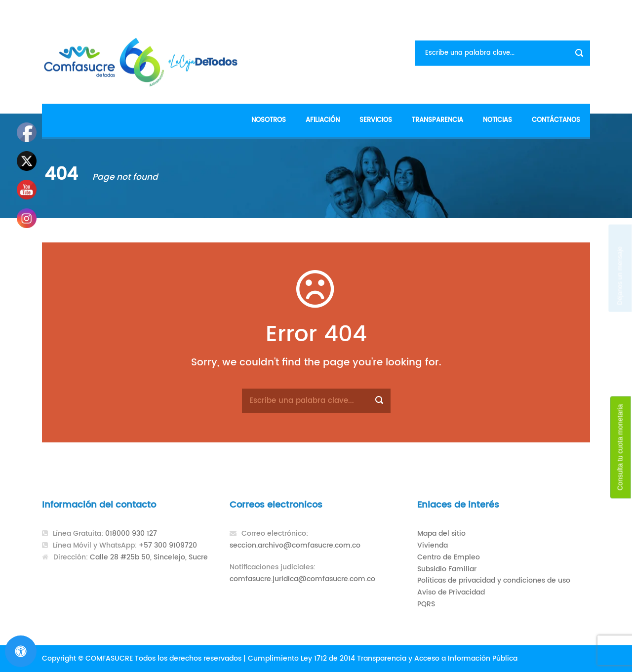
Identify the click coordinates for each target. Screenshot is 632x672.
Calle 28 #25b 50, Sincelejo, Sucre (149, 557)
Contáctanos (556, 120)
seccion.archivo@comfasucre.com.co (295, 545)
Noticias (497, 120)
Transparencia (437, 120)
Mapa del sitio (441, 534)
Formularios (523, 10)
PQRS (426, 604)
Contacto (572, 10)
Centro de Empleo (449, 557)
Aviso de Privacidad (451, 592)
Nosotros (269, 120)
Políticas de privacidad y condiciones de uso (494, 580)
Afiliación (323, 120)
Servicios (376, 120)
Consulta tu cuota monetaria (620, 447)
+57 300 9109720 (168, 545)
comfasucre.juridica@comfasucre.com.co (302, 579)
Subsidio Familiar (447, 569)
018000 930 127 (131, 534)
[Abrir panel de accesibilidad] (21, 651)
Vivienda (433, 545)
